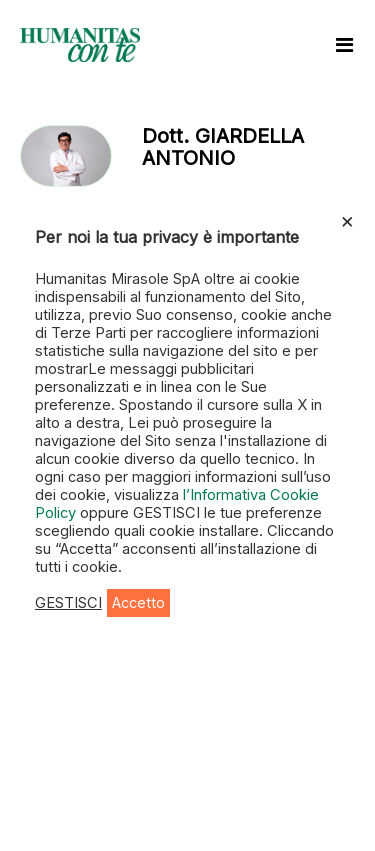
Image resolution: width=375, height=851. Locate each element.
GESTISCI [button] (68, 603)
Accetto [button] (138, 603)
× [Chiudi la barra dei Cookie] (347, 220)
